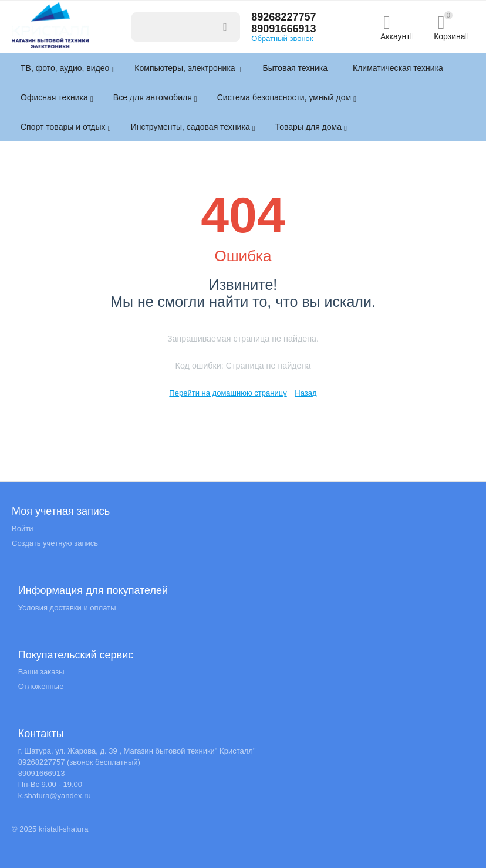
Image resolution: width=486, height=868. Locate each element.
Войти (22, 528)
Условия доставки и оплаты (67, 608)
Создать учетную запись (55, 543)
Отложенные (41, 686)
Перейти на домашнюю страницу (228, 393)
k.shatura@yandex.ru (55, 796)
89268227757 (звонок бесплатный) (79, 762)
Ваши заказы (41, 672)
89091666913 (283, 29)
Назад (306, 393)
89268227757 (283, 17)
